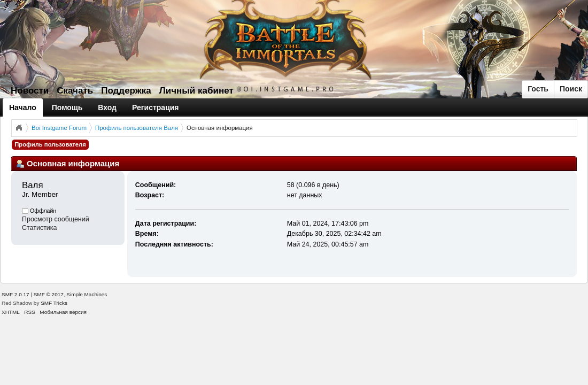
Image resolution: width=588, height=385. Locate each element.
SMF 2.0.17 (16, 294)
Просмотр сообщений (56, 219)
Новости (30, 91)
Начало (23, 107)
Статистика (40, 228)
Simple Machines (87, 294)
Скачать (75, 91)
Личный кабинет (196, 91)
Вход (107, 107)
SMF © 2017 (49, 294)
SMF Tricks (54, 303)
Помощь (67, 107)
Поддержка (126, 91)
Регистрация (156, 107)
